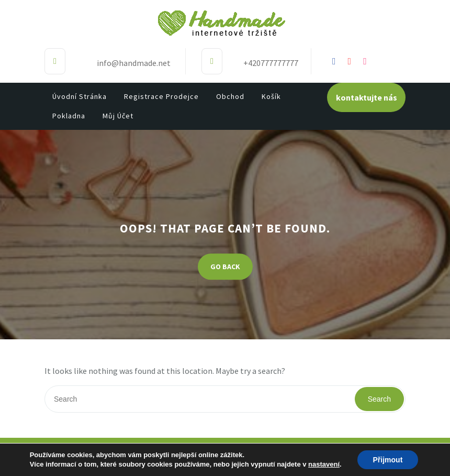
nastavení (324, 464)
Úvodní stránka (80, 96)
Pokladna (69, 116)
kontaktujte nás (367, 97)
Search (379, 399)
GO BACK (225, 267)
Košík (271, 96)
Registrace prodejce (161, 96)
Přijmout (388, 460)
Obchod (230, 96)
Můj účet (118, 116)
